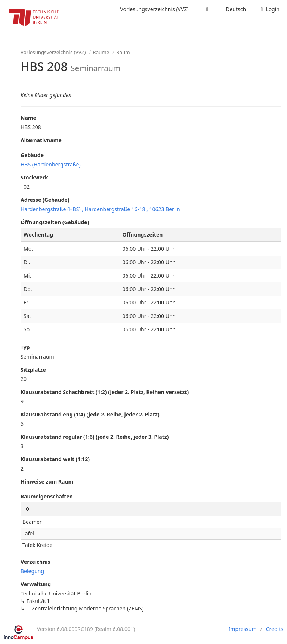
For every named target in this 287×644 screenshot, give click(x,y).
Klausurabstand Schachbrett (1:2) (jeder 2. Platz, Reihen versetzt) (105, 392)
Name (28, 118)
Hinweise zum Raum (47, 482)
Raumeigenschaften (47, 496)
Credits (275, 629)
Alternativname (41, 140)
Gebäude (32, 155)
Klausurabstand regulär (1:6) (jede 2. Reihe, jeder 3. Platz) (95, 437)
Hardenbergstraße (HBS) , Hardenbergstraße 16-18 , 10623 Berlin (100, 209)
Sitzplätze (33, 370)
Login (270, 9)
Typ (25, 347)
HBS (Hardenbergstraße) (51, 164)
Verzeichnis (36, 562)
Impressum (243, 629)
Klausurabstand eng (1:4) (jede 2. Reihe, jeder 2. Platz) (90, 414)
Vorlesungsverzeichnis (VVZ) (154, 9)
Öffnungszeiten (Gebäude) (55, 222)
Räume (101, 52)
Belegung (32, 571)
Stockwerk (34, 177)
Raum (123, 52)
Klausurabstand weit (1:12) (55, 459)
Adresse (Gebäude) (45, 200)
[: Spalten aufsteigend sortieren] (151, 509)
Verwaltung (36, 584)
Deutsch (236, 9)
